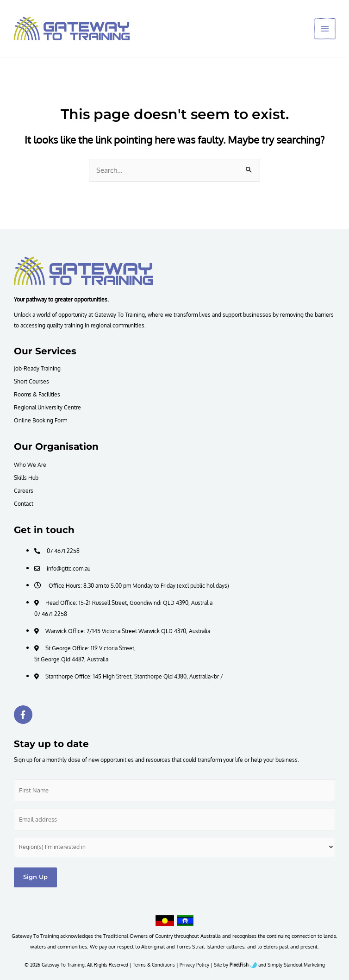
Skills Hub (26, 477)
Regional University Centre (47, 407)
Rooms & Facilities (37, 394)
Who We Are (30, 465)
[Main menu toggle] (325, 29)
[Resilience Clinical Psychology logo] (83, 270)
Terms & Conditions (154, 965)
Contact (24, 503)
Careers (24, 490)
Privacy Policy (194, 965)
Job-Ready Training (37, 368)
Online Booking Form (41, 420)
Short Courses (31, 381)
